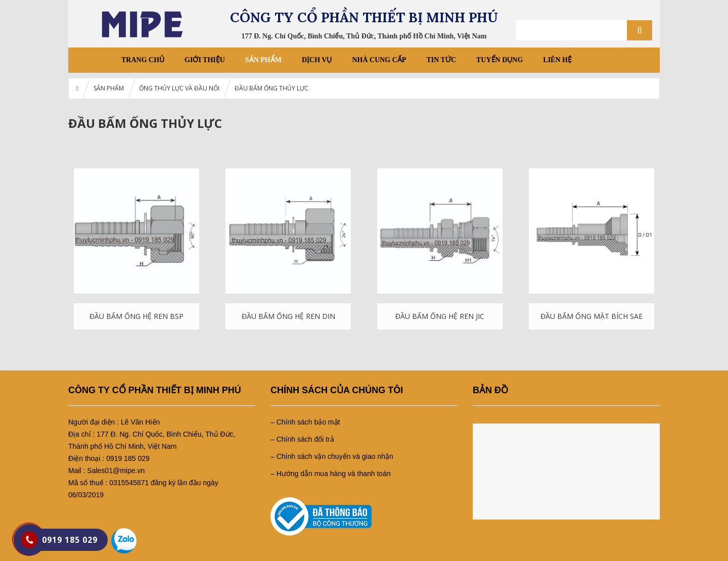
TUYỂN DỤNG (499, 60)
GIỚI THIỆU (205, 60)
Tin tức (441, 60)
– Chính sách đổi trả (302, 439)
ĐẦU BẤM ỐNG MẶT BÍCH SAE (591, 316)
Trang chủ (143, 60)
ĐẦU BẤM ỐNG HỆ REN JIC (440, 316)
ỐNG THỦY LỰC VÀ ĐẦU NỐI (179, 88)
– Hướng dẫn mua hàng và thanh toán (331, 474)
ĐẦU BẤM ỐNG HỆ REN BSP (136, 316)
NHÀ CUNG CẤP (379, 60)
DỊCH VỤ (317, 60)
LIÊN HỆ (557, 60)
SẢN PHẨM (263, 60)
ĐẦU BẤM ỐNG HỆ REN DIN (288, 316)
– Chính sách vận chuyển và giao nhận (332, 456)
